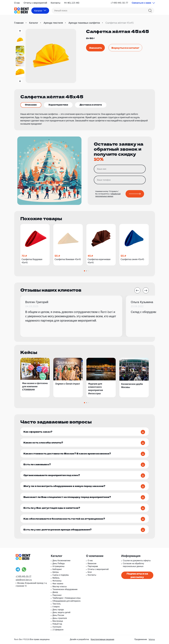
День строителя (60, 618)
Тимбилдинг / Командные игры (67, 598)
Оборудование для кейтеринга (66, 601)
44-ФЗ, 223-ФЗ (72, 3)
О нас (17, 3)
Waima (152, 639)
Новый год (57, 624)
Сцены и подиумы (61, 575)
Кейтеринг (57, 569)
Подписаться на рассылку (137, 575)
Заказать (95, 48)
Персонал (57, 595)
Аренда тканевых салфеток (84, 23)
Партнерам (93, 566)
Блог (90, 572)
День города (58, 610)
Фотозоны (57, 581)
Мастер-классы (60, 586)
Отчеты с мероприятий (35, 3)
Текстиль (57, 604)
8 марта (56, 607)
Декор (55, 592)
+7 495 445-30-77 (119, 3)
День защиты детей (61, 612)
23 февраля (58, 630)
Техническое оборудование (65, 589)
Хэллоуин (57, 627)
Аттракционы (58, 566)
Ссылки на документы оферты (137, 560)
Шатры (56, 572)
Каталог (34, 23)
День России (58, 615)
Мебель (56, 578)
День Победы (59, 563)
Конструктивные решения (102, 639)
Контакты (56, 3)
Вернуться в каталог (125, 48)
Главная (19, 23)
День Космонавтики (61, 560)
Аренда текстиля (53, 23)
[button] (20, 31)
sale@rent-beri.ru (24, 580)
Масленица (58, 621)
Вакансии (92, 563)
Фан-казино (58, 584)
